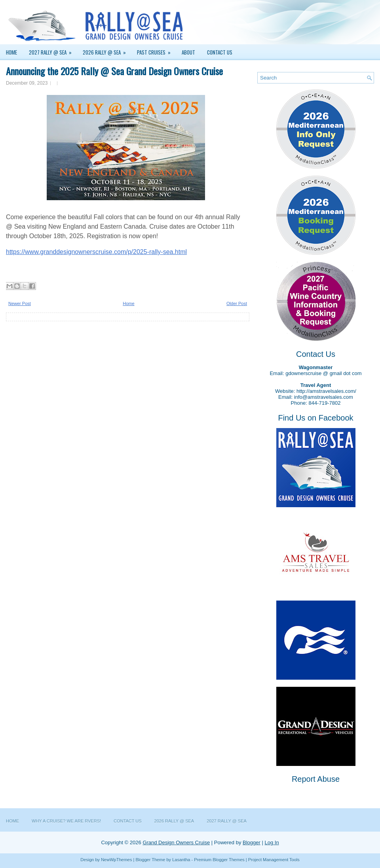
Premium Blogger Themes (219, 860)
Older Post (237, 303)
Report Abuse (316, 779)
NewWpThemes (116, 860)
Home (11, 52)
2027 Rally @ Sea (53, 50)
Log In (272, 842)
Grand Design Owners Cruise (176, 842)
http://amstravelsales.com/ (326, 391)
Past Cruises (156, 50)
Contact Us (220, 52)
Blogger (252, 842)
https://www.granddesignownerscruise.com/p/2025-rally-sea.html (96, 252)
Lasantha (181, 860)
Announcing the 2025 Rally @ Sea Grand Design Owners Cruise (114, 71)
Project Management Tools (274, 860)
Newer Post (20, 303)
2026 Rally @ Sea (107, 50)
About (188, 52)
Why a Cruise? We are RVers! (66, 821)
